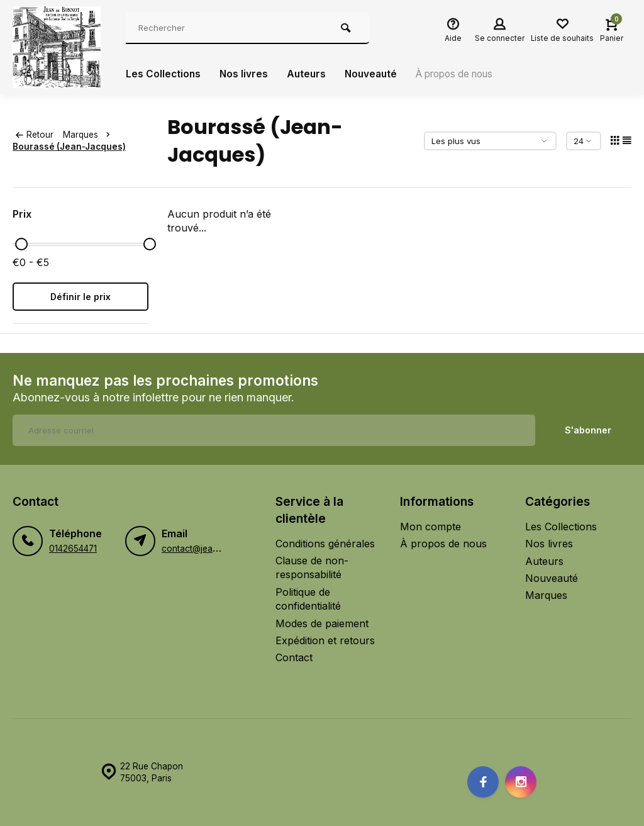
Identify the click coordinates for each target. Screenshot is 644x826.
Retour (35, 135)
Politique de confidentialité (308, 599)
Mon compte (430, 527)
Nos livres (245, 74)
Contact (294, 657)
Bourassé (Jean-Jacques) (69, 147)
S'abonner (588, 430)
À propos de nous (465, 74)
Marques (89, 135)
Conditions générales (325, 544)
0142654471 (73, 549)
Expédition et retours (325, 640)
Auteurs (309, 74)
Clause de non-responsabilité (312, 567)
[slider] (21, 244)
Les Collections (164, 74)
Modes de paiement (322, 623)
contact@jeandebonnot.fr (213, 549)
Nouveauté (375, 74)
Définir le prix (80, 297)
